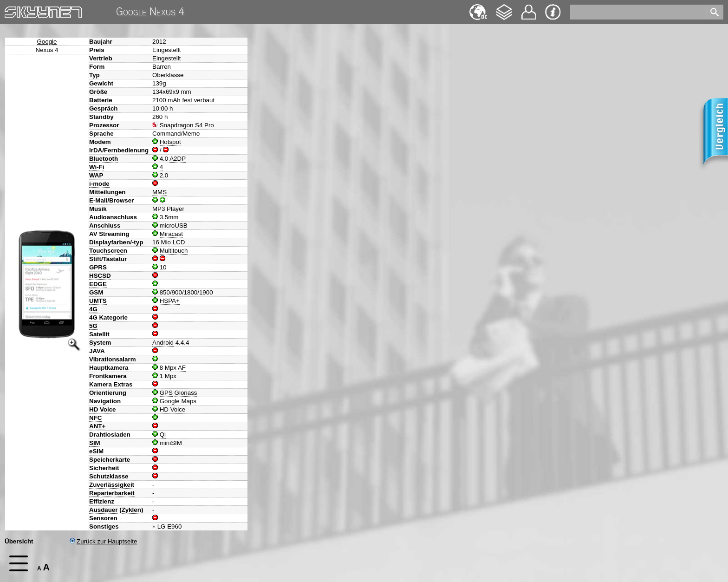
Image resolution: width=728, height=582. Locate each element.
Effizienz (102, 501)
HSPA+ (170, 301)
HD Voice (103, 409)
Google (47, 42)
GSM (96, 292)
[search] (638, 12)
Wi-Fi (97, 167)
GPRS (98, 267)
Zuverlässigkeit (112, 485)
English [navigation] (478, 8)
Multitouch (174, 251)
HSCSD (100, 276)
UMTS (98, 301)
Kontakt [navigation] (529, 8)
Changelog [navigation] (504, 8)
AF (182, 368)
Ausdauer (103, 510)
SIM (95, 443)
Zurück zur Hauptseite (103, 541)
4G (93, 309)
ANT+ (97, 426)
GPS (166, 393)
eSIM (96, 451)
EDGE (98, 284)
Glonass (186, 393)
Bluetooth (104, 159)
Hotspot (170, 142)
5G (93, 326)
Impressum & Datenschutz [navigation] (553, 12)
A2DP (178, 159)
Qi (163, 435)
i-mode (99, 184)
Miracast (171, 234)
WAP (96, 175)
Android (163, 343)
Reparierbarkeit (112, 493)
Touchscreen (108, 251)
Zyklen (131, 510)
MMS (159, 192)
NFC (95, 418)
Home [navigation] (13, 10)
